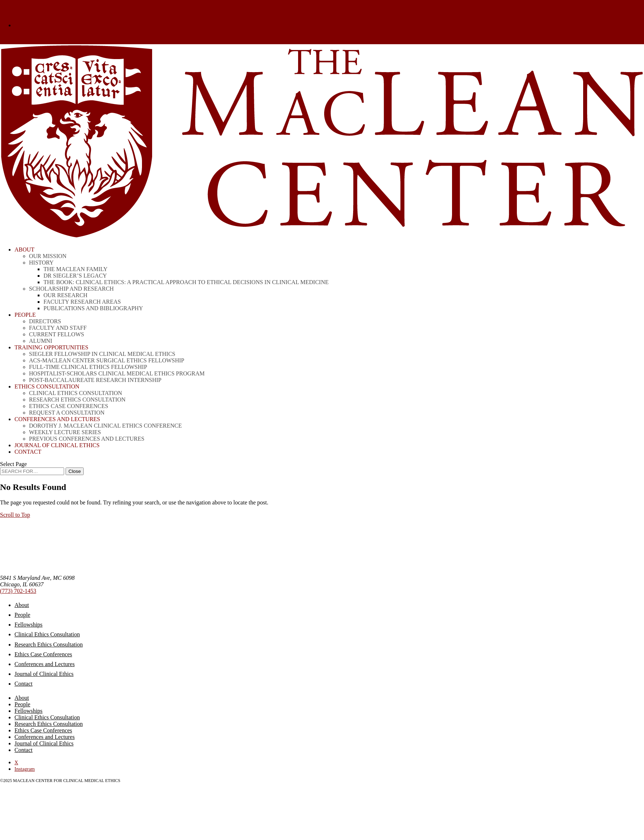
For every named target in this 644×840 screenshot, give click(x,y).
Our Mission (48, 256)
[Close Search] (75, 471)
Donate (23, 25)
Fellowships (28, 625)
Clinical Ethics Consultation (76, 393)
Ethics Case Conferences (69, 406)
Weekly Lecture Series (65, 432)
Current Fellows (57, 334)
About (24, 249)
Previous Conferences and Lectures (87, 439)
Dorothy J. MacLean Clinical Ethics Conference (105, 426)
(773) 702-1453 (18, 591)
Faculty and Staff (58, 328)
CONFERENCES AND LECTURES (57, 419)
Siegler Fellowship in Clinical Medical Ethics (102, 354)
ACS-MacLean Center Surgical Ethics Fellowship (107, 360)
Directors (45, 321)
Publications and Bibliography (93, 308)
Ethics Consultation (47, 386)
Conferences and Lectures (45, 664)
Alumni (41, 341)
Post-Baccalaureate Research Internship (95, 380)
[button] (15, 515)
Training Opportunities (51, 347)
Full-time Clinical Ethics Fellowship (88, 367)
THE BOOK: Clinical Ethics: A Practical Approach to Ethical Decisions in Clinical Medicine (186, 282)
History (41, 263)
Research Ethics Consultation (77, 400)
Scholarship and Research (71, 289)
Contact (28, 452)
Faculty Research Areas (82, 302)
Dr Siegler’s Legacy (75, 276)
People (25, 315)
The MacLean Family (76, 269)
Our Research (65, 295)
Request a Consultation (67, 413)
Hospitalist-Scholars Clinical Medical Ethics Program (117, 373)
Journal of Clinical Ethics (57, 445)
